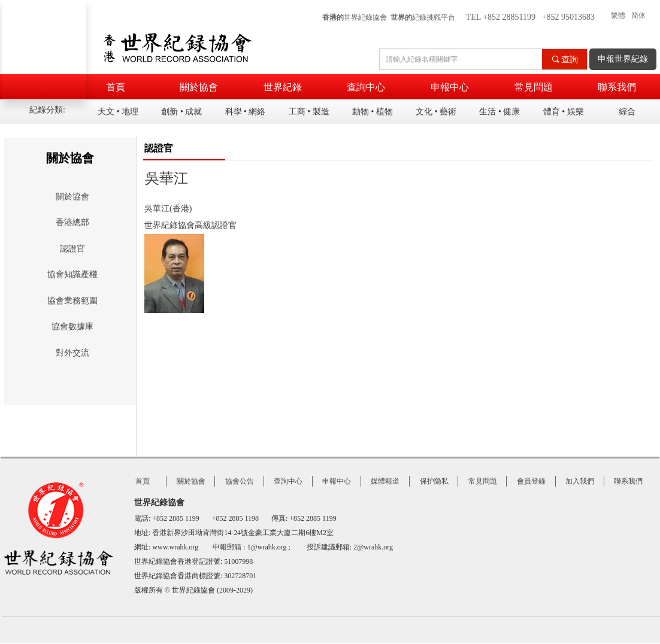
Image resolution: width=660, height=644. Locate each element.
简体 (638, 16)
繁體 (618, 16)
